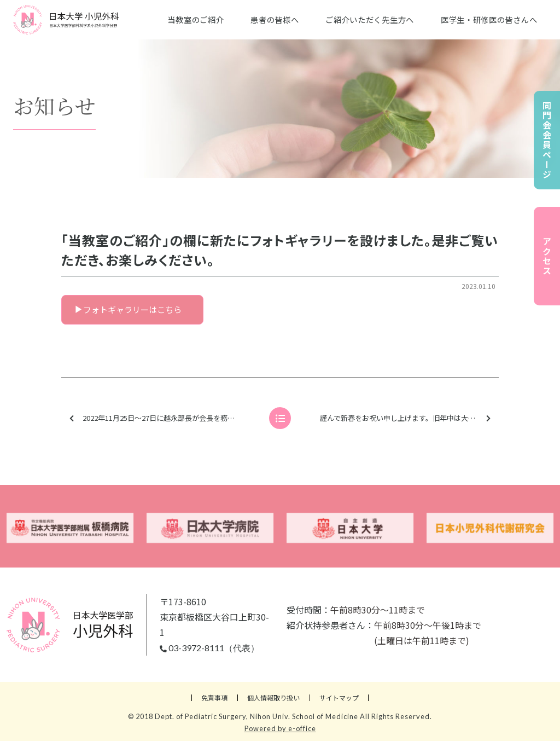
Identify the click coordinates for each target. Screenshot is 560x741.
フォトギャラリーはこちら (132, 309)
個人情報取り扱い (273, 697)
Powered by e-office (280, 728)
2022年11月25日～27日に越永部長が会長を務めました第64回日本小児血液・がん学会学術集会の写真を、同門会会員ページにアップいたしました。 (165, 418)
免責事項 (214, 697)
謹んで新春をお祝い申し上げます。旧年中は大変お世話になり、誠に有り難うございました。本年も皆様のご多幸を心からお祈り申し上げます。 (409, 418)
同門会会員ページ (547, 140)
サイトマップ (339, 697)
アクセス (547, 256)
